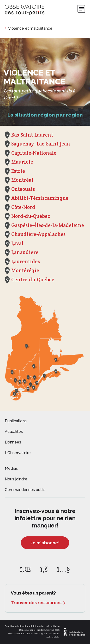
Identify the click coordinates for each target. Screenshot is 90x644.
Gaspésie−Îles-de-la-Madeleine (48, 225)
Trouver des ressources (36, 603)
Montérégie (25, 270)
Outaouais (23, 189)
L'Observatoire (18, 453)
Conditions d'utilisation (17, 626)
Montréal (22, 180)
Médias (11, 468)
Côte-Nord (23, 207)
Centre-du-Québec (33, 280)
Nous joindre (16, 479)
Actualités (14, 432)
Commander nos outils (25, 490)
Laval (17, 243)
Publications (16, 421)
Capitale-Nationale (34, 153)
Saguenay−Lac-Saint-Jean (41, 144)
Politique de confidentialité (45, 626)
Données (13, 442)
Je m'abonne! (45, 543)
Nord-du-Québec (31, 216)
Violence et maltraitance (30, 28)
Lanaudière (25, 252)
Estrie (18, 171)
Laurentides (26, 261)
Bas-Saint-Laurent (32, 135)
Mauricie (22, 162)
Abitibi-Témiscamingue (40, 198)
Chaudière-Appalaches (38, 234)
